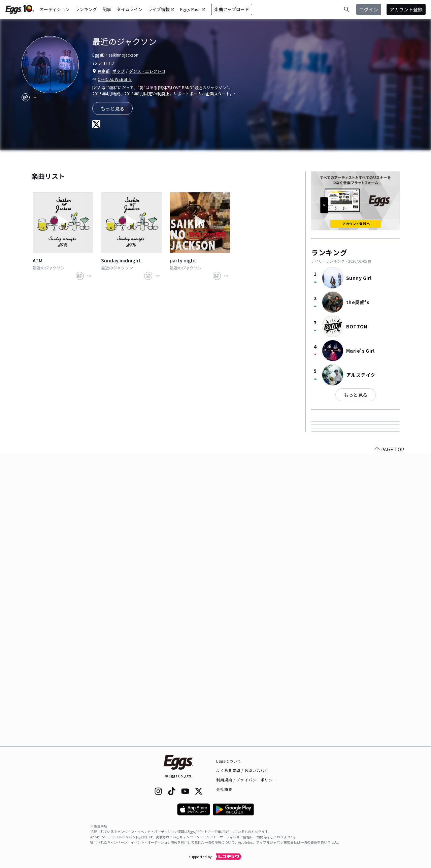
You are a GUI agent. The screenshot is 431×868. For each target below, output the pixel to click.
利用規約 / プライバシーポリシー (247, 780)
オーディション (55, 9)
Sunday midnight (121, 260)
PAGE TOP (389, 742)
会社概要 (224, 789)
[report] (35, 97)
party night (183, 260)
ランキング (86, 9)
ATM (38, 260)
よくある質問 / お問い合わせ (243, 770)
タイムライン (129, 9)
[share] (26, 97)
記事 (107, 9)
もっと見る (356, 395)
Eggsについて (229, 761)
